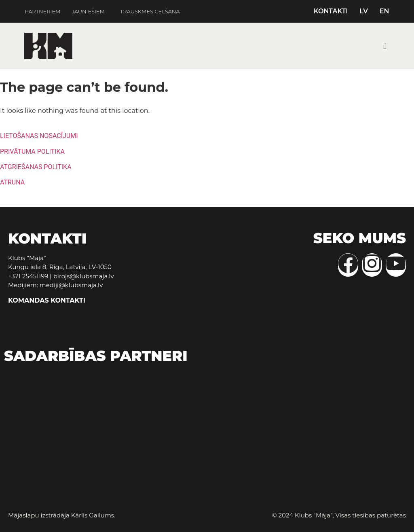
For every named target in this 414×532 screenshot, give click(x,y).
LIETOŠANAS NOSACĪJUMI (39, 136)
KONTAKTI (331, 11)
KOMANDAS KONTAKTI (47, 300)
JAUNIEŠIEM (88, 12)
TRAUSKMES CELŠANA (150, 12)
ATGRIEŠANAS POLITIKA (36, 167)
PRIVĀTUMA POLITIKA (32, 152)
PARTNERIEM (42, 12)
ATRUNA (12, 182)
